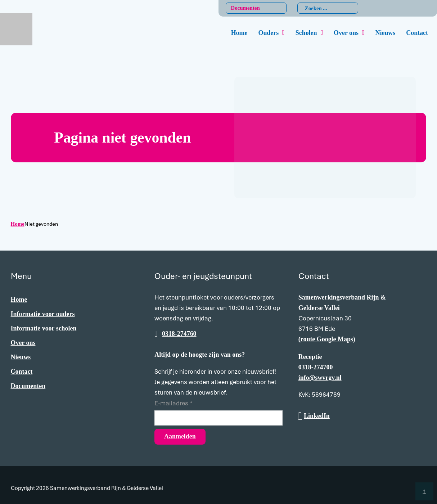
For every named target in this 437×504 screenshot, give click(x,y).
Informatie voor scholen (44, 328)
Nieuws (386, 33)
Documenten (245, 8)
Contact (417, 33)
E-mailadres (174, 403)
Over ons (346, 33)
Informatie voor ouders (43, 314)
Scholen (306, 33)
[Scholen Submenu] (322, 33)
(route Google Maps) (327, 339)
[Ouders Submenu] (283, 33)
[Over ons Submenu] (363, 33)
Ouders (268, 33)
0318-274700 (316, 367)
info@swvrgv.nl (320, 378)
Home (239, 33)
